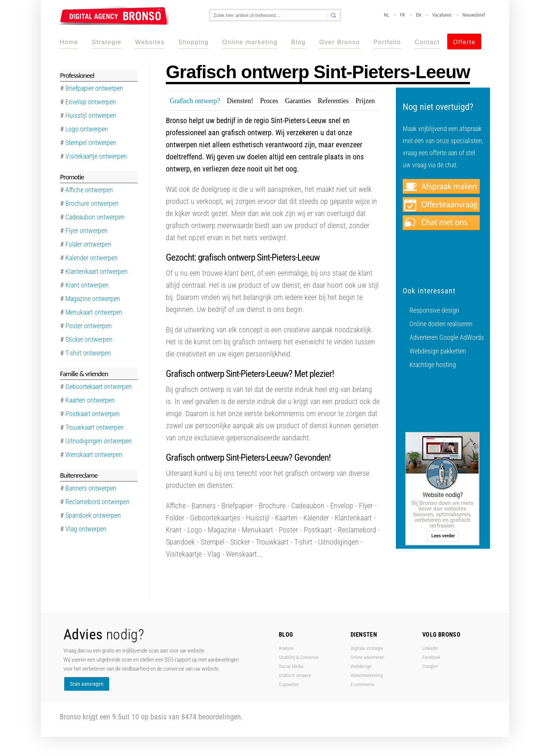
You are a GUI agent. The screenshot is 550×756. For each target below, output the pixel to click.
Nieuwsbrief (474, 15)
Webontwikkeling (367, 675)
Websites (150, 42)
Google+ (430, 666)
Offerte (464, 42)
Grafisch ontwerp (295, 675)
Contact (427, 42)
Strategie (107, 42)
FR (402, 15)
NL (386, 15)
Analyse (286, 648)
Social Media (291, 666)
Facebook (431, 657)
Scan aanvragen (87, 684)
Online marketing (250, 42)
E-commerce (362, 684)
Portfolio (387, 42)
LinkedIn (430, 648)
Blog (298, 42)
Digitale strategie (367, 648)
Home (69, 42)
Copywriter (289, 684)
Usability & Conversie (299, 657)
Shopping (193, 42)
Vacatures (442, 15)
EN (419, 15)
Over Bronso (339, 42)
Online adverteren (367, 657)
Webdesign (361, 666)
